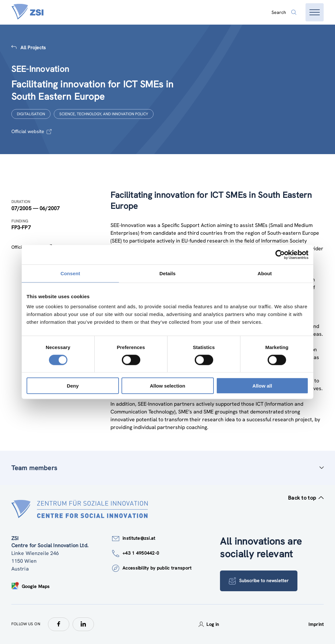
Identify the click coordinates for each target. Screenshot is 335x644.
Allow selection (167, 386)
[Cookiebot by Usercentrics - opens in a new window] (280, 254)
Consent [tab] (70, 273)
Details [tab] (167, 273)
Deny (73, 386)
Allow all (262, 386)
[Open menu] (315, 12)
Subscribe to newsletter (259, 581)
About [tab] (265, 273)
